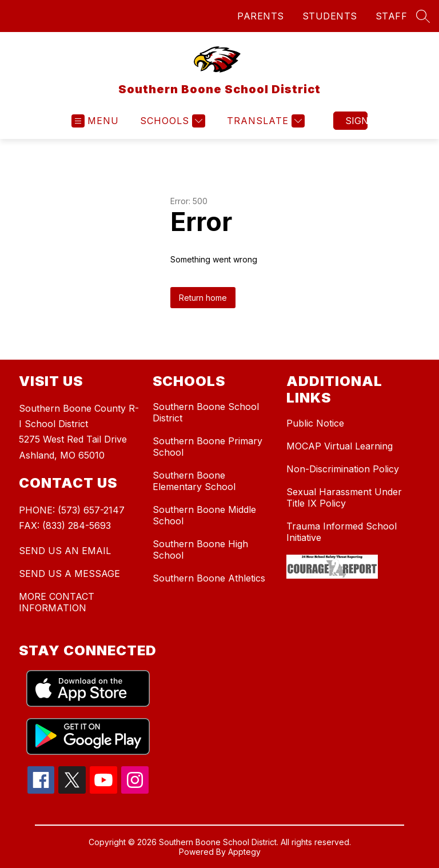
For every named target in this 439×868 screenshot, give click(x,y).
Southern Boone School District (206, 412)
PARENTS (261, 16)
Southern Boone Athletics (209, 578)
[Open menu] (95, 121)
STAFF (392, 16)
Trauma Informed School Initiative (342, 532)
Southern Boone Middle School (204, 515)
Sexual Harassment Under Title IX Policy (344, 497)
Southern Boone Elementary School (194, 481)
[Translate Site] (264, 121)
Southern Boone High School (200, 550)
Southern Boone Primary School (207, 447)
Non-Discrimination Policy (343, 469)
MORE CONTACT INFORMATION (57, 602)
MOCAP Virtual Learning (340, 446)
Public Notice (315, 423)
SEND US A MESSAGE (69, 574)
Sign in (356, 121)
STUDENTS (330, 16)
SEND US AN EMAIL (65, 551)
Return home (203, 298)
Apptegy (244, 852)
